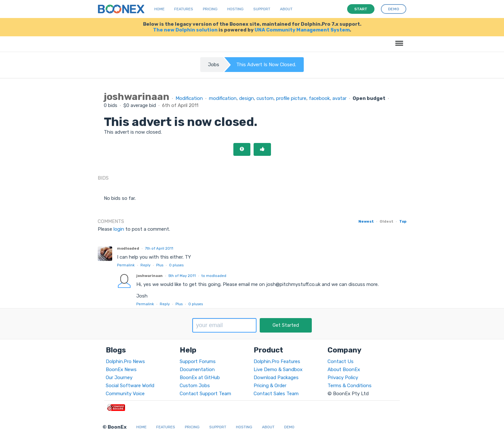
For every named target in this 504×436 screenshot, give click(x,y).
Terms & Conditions (350, 386)
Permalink (126, 265)
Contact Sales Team (276, 394)
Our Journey (119, 378)
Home (159, 9)
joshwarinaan (149, 276)
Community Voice (125, 394)
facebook (319, 98)
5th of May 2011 (182, 276)
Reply (145, 265)
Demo (289, 427)
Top (403, 221)
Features (184, 9)
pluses (176, 265)
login (119, 229)
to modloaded (214, 276)
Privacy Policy (343, 378)
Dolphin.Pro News (125, 361)
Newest (366, 221)
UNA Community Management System (302, 30)
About (286, 9)
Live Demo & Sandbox (278, 369)
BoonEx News (121, 369)
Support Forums (198, 361)
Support (262, 9)
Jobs (214, 65)
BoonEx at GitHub (200, 378)
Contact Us (341, 361)
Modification (189, 98)
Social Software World (130, 386)
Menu (398, 40)
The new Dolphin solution (185, 30)
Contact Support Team (205, 394)
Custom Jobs (195, 386)
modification (223, 98)
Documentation (197, 369)
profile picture (291, 98)
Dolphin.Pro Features (277, 361)
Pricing (210, 9)
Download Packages (276, 378)
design (247, 98)
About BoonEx (344, 369)
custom (265, 98)
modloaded (128, 248)
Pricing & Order (270, 386)
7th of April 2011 (159, 248)
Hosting (235, 9)
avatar (339, 98)
